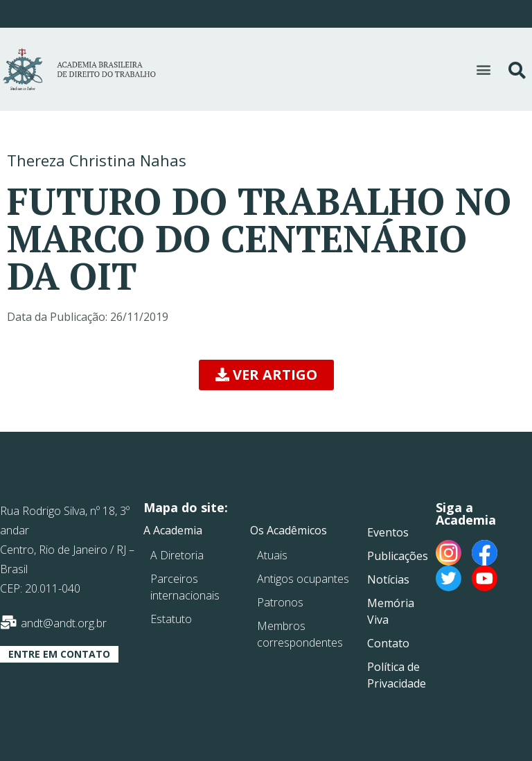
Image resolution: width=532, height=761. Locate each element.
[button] (483, 69)
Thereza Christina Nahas (97, 160)
